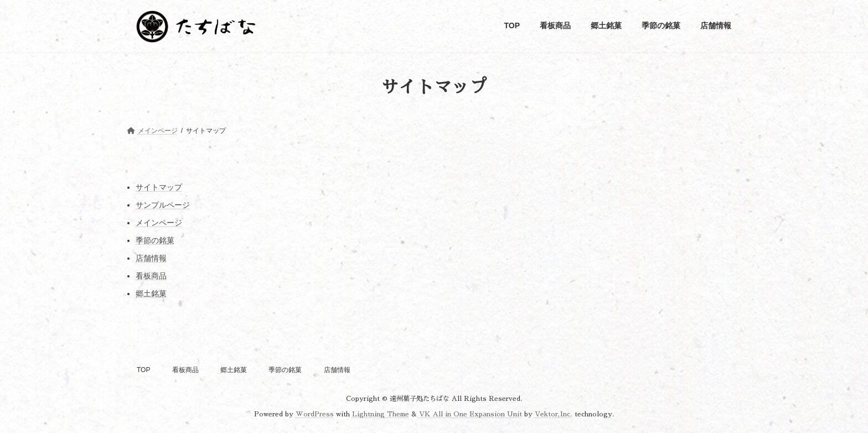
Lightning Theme (381, 414)
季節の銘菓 (155, 240)
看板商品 (151, 276)
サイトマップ (159, 187)
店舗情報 (151, 258)
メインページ (159, 223)
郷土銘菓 (151, 293)
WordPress (315, 414)
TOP (143, 370)
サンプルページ (163, 205)
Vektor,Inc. (554, 414)
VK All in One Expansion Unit (471, 414)
